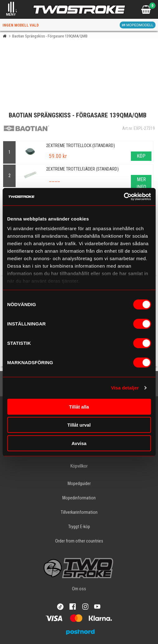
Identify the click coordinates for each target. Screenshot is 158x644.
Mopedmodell (138, 25)
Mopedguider (79, 484)
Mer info (141, 183)
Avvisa (79, 443)
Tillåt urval (79, 425)
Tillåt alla (79, 406)
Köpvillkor (79, 466)
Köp (141, 156)
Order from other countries (79, 541)
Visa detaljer (125, 388)
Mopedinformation (79, 498)
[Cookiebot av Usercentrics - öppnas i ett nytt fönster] (124, 197)
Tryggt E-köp (79, 527)
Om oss (79, 589)
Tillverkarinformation (79, 512)
